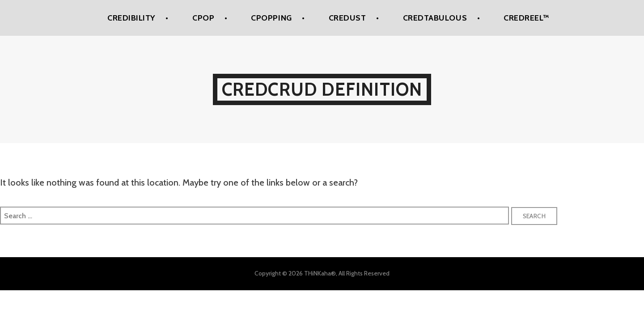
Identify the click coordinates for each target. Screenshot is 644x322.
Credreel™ (526, 18)
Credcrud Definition (322, 89)
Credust (347, 18)
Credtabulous (435, 18)
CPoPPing (271, 18)
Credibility (131, 18)
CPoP (203, 18)
